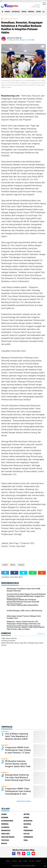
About (8, 861)
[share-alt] (5, 573)
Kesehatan (28, 821)
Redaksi (38, 861)
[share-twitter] (23, 573)
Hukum (24, 12)
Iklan (20, 861)
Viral (26, 840)
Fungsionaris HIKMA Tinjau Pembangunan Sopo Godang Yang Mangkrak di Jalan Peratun (18, 792)
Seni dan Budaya (8, 837)
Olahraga (5, 827)
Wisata (4, 843)
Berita (10, 19)
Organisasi (16, 12)
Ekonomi (5, 817)
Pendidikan (28, 830)
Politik (27, 834)
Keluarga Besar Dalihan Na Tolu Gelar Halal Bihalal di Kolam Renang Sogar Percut (17, 778)
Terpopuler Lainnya (24, 801)
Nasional (27, 824)
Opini (26, 827)
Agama (38, 12)
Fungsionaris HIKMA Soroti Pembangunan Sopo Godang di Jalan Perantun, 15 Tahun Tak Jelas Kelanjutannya (18, 751)
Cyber (25, 861)
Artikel (6, 19)
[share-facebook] (14, 573)
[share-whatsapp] (33, 573)
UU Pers (32, 861)
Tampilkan (41, 634)
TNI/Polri (5, 840)
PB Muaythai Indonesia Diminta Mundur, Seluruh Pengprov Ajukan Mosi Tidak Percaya (18, 765)
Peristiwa (5, 834)
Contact (14, 861)
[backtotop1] (45, 866)
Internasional (7, 821)
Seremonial (28, 837)
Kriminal (31, 12)
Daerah (7, 12)
